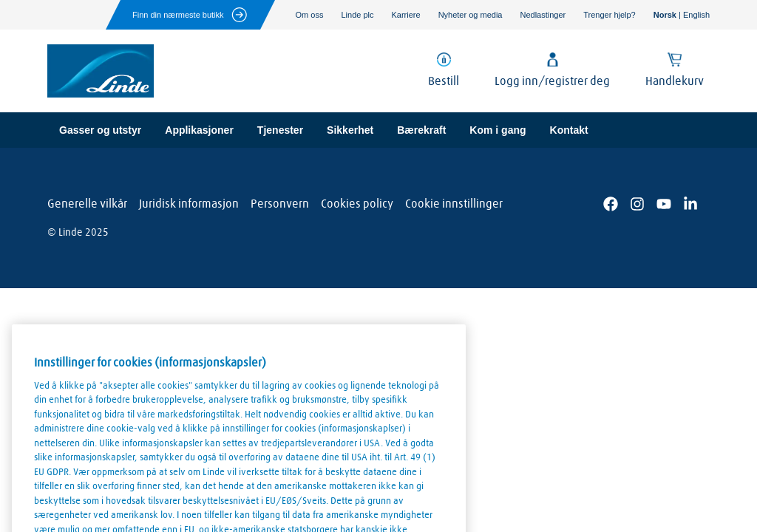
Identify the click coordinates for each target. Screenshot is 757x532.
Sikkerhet (350, 130)
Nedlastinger (543, 15)
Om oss (310, 15)
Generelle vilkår (87, 204)
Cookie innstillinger (454, 204)
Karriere (406, 15)
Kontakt (569, 130)
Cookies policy (357, 204)
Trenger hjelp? (610, 15)
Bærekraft (421, 130)
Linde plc (357, 15)
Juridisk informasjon (189, 204)
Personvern (280, 204)
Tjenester (280, 130)
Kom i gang (498, 130)
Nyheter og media (471, 15)
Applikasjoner (199, 130)
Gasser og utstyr (100, 130)
